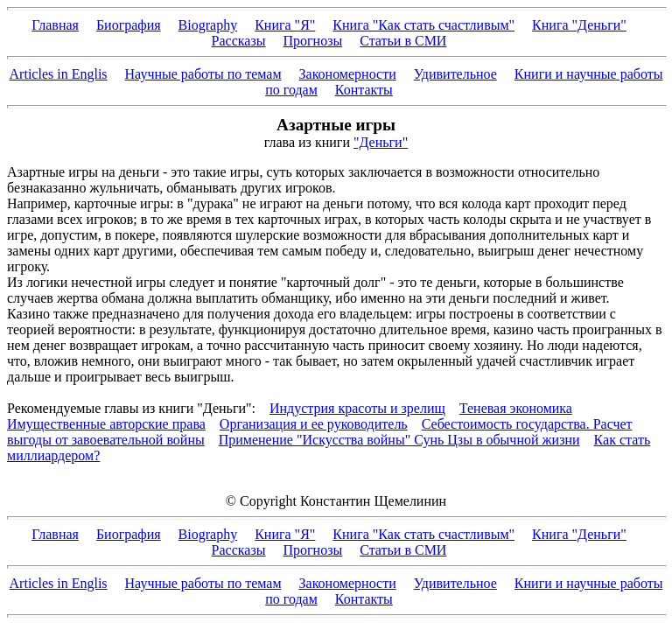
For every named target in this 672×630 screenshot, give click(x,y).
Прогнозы (312, 41)
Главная (55, 25)
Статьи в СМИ (403, 41)
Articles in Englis (59, 74)
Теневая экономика (516, 408)
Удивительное (455, 74)
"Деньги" (381, 142)
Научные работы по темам (203, 74)
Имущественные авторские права (106, 424)
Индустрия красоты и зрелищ (357, 408)
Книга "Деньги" (579, 25)
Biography (208, 25)
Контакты (364, 90)
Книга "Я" (285, 25)
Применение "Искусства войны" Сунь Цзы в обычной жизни (399, 440)
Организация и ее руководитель (314, 424)
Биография (129, 25)
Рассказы (239, 41)
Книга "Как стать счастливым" (423, 25)
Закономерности (348, 74)
